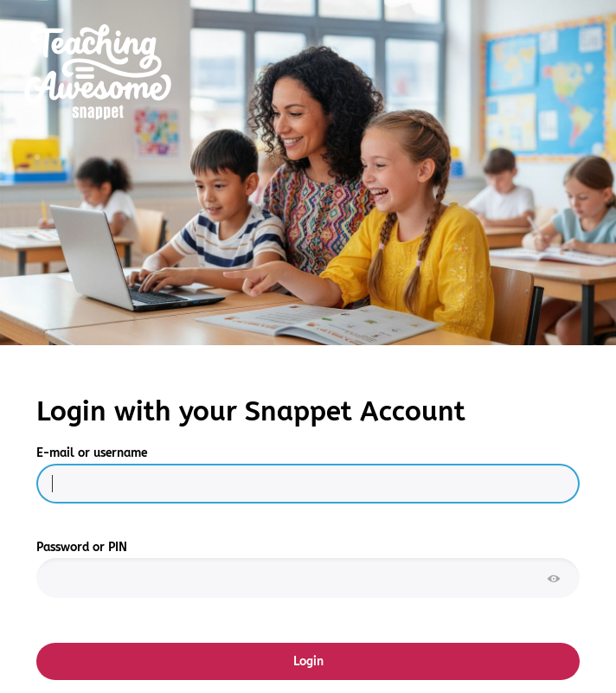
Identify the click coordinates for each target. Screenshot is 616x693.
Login (308, 661)
